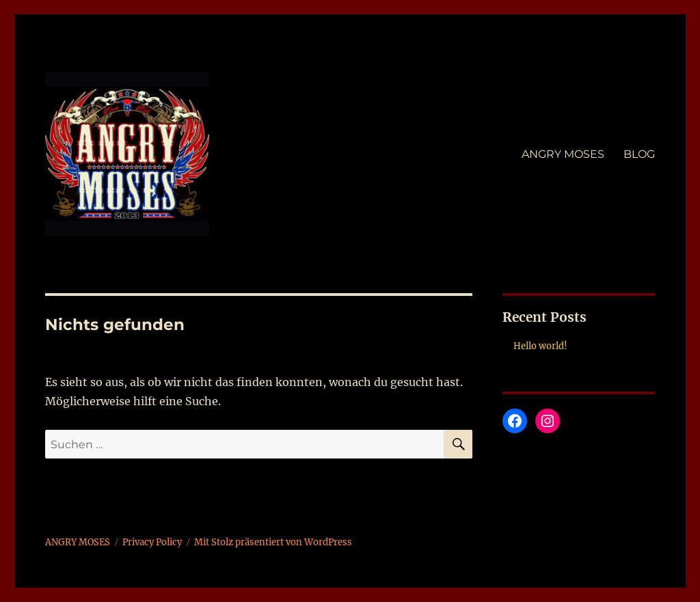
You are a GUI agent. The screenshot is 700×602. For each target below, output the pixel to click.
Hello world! (540, 346)
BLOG (639, 154)
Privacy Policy (152, 542)
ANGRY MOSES (563, 154)
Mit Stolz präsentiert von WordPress (273, 542)
